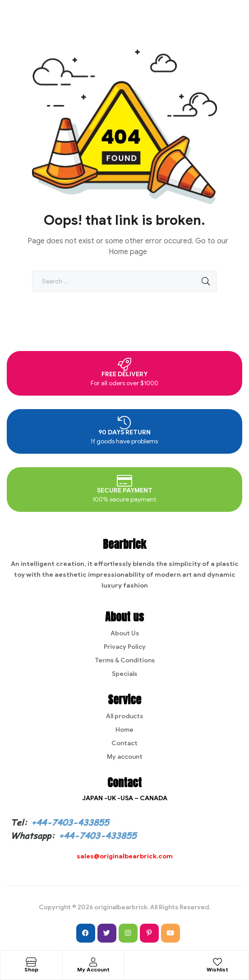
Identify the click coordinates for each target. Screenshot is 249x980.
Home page (128, 252)
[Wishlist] (217, 962)
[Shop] (31, 962)
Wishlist (217, 969)
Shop (31, 969)
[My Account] (93, 962)
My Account (93, 969)
